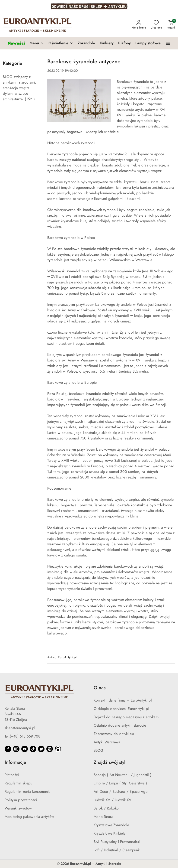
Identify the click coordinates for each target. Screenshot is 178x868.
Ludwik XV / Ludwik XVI (113, 800)
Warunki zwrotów (18, 808)
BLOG (99, 751)
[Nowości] (16, 43)
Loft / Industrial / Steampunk (117, 850)
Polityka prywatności (21, 800)
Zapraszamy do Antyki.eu (114, 734)
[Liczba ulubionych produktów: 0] (156, 25)
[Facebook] (8, 749)
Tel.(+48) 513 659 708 (22, 736)
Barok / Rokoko (106, 808)
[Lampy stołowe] (148, 43)
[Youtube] (25, 749)
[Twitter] (41, 749)
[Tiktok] (33, 749)
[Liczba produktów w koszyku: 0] (171, 25)
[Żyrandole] (86, 43)
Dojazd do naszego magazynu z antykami (127, 717)
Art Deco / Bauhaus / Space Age (121, 792)
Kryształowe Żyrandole (111, 825)
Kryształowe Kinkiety (110, 833)
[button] (37, 43)
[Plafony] (124, 43)
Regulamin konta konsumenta (28, 792)
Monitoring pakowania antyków (29, 817)
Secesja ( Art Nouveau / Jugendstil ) (122, 775)
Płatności (12, 775)
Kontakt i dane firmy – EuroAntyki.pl (123, 700)
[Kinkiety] (107, 43)
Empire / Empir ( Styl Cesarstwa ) (120, 783)
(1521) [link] (30, 99)
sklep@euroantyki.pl (20, 728)
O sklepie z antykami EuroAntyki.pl (121, 709)
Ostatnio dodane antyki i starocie (120, 725)
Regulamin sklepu (19, 783)
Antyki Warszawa (107, 742)
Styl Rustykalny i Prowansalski (117, 842)
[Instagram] (16, 749)
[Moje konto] (139, 25)
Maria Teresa (103, 817)
